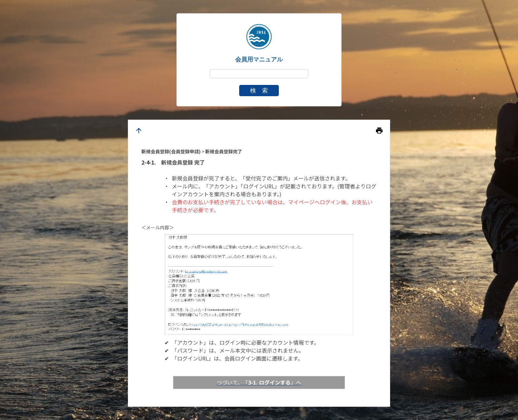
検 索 (259, 91)
